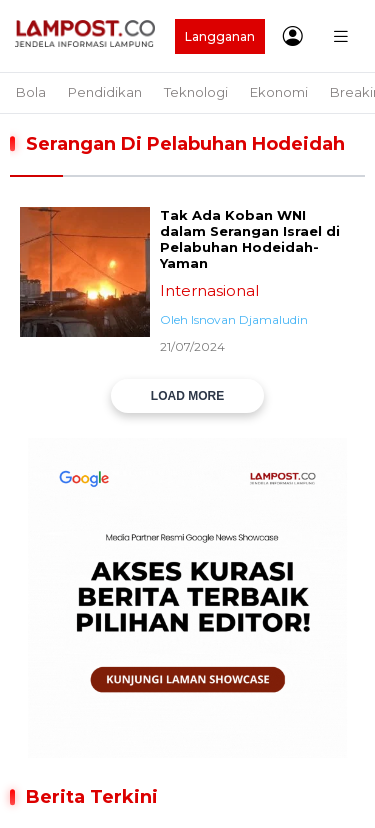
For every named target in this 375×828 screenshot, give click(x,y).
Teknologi (196, 92)
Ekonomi (279, 92)
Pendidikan (105, 92)
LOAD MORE (187, 396)
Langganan (220, 36)
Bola (31, 92)
